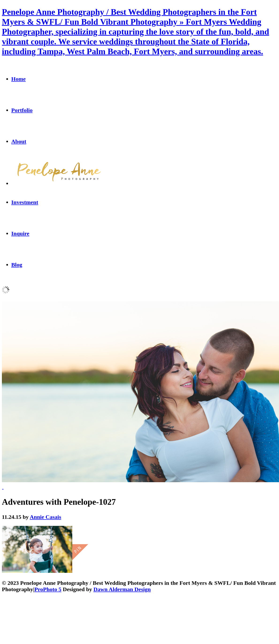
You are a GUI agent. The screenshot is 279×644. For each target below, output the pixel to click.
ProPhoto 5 (48, 589)
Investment (25, 202)
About (19, 141)
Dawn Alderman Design (122, 589)
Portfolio (22, 110)
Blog (17, 265)
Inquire (20, 233)
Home (18, 79)
